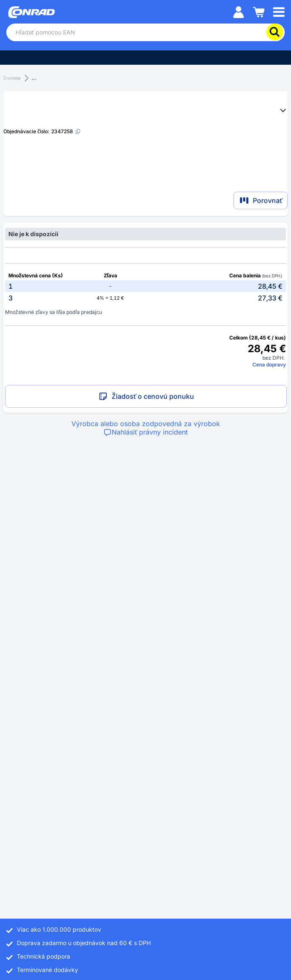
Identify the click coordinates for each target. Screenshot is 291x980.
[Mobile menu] (279, 12)
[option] (145, 286)
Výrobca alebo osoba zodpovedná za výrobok (146, 424)
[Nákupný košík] (259, 12)
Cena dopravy (269, 365)
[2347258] (66, 131)
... (34, 78)
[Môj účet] (239, 12)
